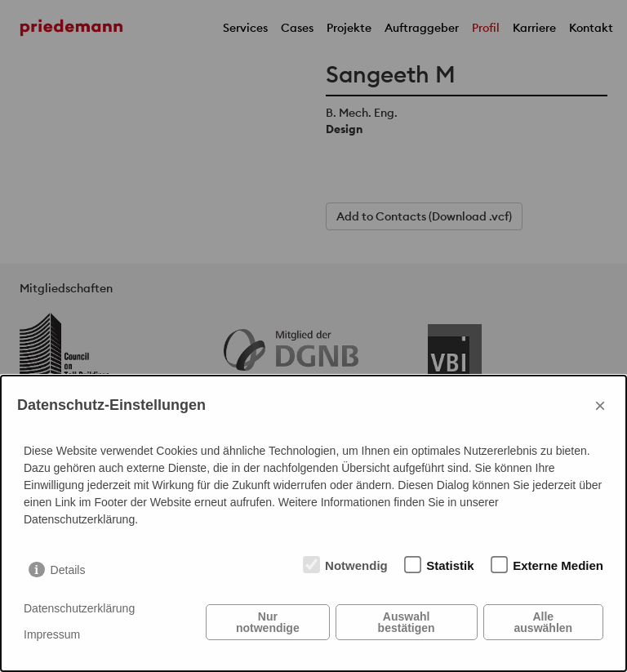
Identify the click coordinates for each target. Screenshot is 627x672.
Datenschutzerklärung (79, 608)
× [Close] (600, 405)
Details (68, 570)
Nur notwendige (268, 622)
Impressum (52, 634)
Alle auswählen (544, 622)
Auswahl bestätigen (407, 622)
